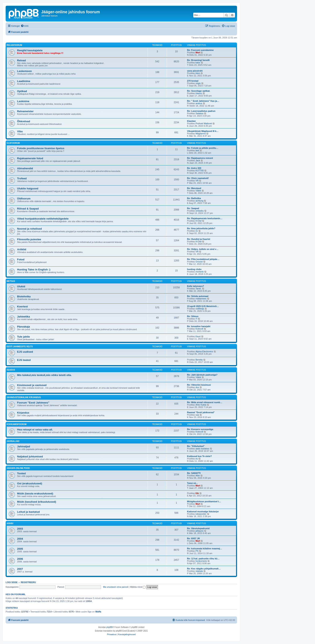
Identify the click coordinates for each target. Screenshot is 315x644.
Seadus (11, 370)
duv (197, 387)
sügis (198, 83)
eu (197, 459)
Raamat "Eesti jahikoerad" (201, 412)
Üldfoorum (13, 143)
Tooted (21, 473)
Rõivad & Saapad (28, 209)
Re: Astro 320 (194, 168)
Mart (198, 52)
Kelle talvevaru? (195, 286)
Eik (197, 493)
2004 (20, 539)
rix (197, 231)
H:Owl (198, 221)
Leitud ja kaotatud (28, 512)
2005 (20, 549)
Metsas (11, 281)
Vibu (20, 131)
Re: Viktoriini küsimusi (199, 385)
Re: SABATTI (194, 473)
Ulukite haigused (28, 188)
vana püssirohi (195, 71)
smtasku (200, 211)
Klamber (191, 121)
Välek (198, 191)
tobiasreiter (201, 514)
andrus (199, 103)
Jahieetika (24, 317)
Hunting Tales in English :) (34, 270)
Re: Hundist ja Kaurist (199, 239)
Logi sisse (12, 582)
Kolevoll (199, 329)
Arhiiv (10, 523)
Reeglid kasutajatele (30, 50)
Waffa (98, 612)
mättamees (201, 299)
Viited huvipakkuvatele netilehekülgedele (43, 219)
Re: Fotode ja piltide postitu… (203, 148)
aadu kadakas (202, 449)
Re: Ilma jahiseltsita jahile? (201, 228)
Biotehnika (24, 296)
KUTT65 (200, 171)
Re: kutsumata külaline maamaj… (205, 548)
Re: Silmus (193, 316)
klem (198, 73)
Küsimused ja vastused (32, 385)
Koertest (22, 307)
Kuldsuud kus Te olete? (199, 456)
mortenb (199, 272)
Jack (198, 160)
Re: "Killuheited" (196, 446)
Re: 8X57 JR (193, 538)
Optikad (22, 91)
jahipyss (199, 531)
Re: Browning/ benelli (198, 60)
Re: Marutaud (194, 188)
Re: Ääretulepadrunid (198, 528)
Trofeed (22, 178)
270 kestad (193, 81)
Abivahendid (25, 168)
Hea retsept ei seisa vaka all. (35, 430)
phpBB (109, 627)
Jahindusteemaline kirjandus (24, 397)
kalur (198, 63)
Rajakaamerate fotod (30, 158)
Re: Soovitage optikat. (199, 91)
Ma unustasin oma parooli (116, 587)
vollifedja (200, 309)
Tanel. (198, 289)
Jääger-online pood (18, 468)
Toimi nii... (192, 483)
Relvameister (25, 111)
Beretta (199, 360)
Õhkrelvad (24, 121)
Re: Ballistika (194, 198)
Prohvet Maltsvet (204, 123)
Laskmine (23, 101)
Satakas (199, 113)
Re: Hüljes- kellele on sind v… (203, 249)
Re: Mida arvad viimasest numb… (205, 402)
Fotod (21, 259)
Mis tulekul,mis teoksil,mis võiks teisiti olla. (44, 375)
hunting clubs (194, 269)
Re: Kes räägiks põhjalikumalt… (204, 569)
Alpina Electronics (204, 351)
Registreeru (28, 582)
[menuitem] (25, 26)
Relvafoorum (14, 45)
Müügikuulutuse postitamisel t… (204, 501)
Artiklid (22, 249)
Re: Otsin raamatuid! (198, 178)
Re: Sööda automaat (198, 296)
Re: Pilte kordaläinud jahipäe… (203, 259)
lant (197, 150)
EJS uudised (25, 352)
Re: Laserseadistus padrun (201, 111)
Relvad (21, 60)
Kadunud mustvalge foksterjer (203, 512)
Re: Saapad (193, 208)
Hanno (199, 93)
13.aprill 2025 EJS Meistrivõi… (203, 306)
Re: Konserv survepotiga (200, 429)
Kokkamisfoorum (17, 424)
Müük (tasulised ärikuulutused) (37, 502)
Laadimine (24, 81)
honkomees (201, 561)
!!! (196, 319)
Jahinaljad (13, 441)
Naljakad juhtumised (30, 457)
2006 (20, 559)
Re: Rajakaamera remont (200, 158)
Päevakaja (24, 327)
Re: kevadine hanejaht (199, 326)
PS (197, 551)
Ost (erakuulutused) (30, 483)
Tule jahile (24, 337)
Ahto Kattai (201, 405)
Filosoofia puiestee (29, 239)
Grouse (199, 262)
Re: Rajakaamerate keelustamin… (205, 218)
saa (197, 415)
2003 (20, 529)
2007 (20, 569)
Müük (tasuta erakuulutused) (35, 494)
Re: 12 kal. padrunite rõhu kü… (203, 559)
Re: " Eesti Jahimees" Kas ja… (203, 101)
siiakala (199, 571)
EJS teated (24, 360)
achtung (199, 201)
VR (197, 181)
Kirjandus (23, 413)
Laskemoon (24, 71)
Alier (198, 476)
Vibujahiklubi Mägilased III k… (203, 131)
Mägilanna (201, 134)
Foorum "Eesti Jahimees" (33, 403)
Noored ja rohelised (29, 229)
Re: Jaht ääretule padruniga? (202, 375)
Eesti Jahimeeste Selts (20, 347)
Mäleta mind (138, 587)
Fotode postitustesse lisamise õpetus (41, 148)
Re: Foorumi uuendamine (200, 50)
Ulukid (21, 286)
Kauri (198, 336)
